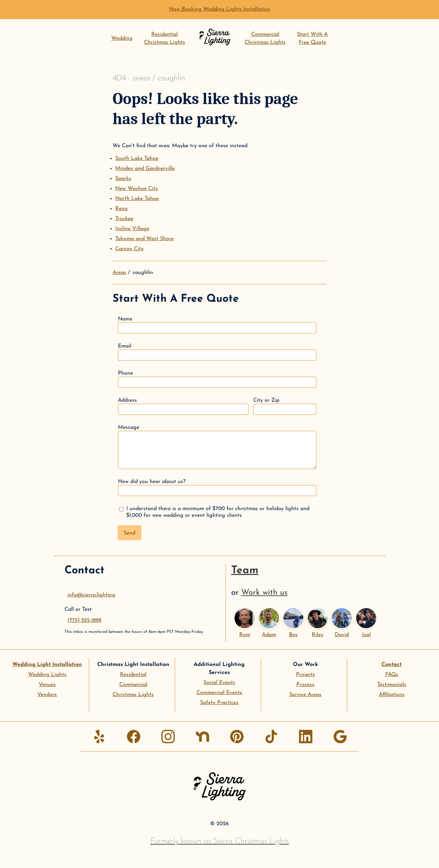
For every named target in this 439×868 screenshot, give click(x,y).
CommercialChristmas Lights (265, 38)
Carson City (129, 249)
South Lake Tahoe (137, 159)
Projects (306, 675)
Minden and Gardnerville (145, 169)
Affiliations (392, 695)
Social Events (219, 683)
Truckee (124, 219)
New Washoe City (137, 189)
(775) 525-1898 (84, 620)
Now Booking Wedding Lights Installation (220, 9)
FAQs (392, 675)
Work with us (264, 593)
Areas (119, 273)
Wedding (122, 38)
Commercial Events (219, 693)
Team (245, 571)
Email (217, 352)
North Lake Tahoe (137, 199)
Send (129, 533)
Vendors (47, 695)
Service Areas (305, 695)
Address (183, 406)
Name (217, 325)
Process (305, 685)
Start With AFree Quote (312, 38)
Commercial (133, 685)
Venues (47, 685)
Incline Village (132, 229)
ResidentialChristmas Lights (165, 38)
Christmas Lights (133, 695)
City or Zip (285, 406)
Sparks (123, 179)
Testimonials (392, 685)
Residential (133, 675)
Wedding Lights (47, 675)
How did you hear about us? (217, 488)
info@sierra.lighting (91, 595)
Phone (217, 379)
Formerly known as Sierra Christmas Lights (220, 841)
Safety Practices (219, 703)
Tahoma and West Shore (144, 239)
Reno (121, 209)
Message (217, 447)
